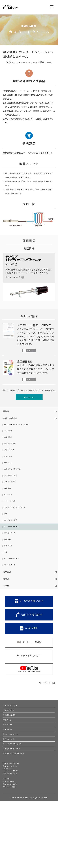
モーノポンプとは (14, 736)
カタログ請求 (31, 658)
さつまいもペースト (14, 583)
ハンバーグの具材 (13, 487)
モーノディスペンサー (16, 819)
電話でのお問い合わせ (32, 644)
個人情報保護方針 (14, 849)
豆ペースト (10, 568)
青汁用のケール (12, 554)
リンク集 (8, 841)
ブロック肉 (10, 435)
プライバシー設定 (12, 853)
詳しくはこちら (13, 277)
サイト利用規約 (11, 845)
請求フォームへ (29, 398)
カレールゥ (10, 465)
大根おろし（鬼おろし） (17, 480)
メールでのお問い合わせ (31, 631)
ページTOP (45, 713)
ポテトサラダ (11, 458)
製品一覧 (10, 758)
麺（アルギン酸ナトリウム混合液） (22, 428)
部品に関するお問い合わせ (30, 685)
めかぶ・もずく (12, 494)
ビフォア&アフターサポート (19, 808)
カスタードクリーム (14, 546)
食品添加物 (10, 443)
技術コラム (11, 765)
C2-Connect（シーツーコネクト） (17, 829)
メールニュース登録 (32, 672)
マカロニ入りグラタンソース (19, 524)
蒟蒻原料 (9, 502)
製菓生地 (9, 561)
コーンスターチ (12, 591)
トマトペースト (12, 517)
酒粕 (7, 531)
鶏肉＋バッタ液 (12, 450)
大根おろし (10, 472)
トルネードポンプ (14, 823)
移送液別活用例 (13, 750)
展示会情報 (11, 772)
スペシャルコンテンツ (16, 779)
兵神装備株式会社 (14, 835)
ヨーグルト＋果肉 (13, 539)
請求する (32, 350)
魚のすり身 (10, 509)
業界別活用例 (12, 743)
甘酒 (7, 576)
